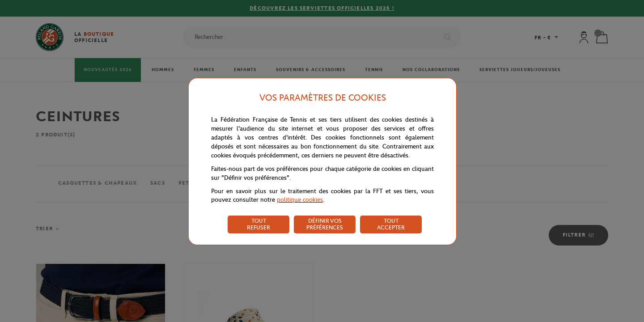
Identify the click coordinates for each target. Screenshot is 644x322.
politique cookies (300, 200)
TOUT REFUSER (258, 224)
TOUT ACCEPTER (391, 224)
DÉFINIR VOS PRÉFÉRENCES (325, 224)
